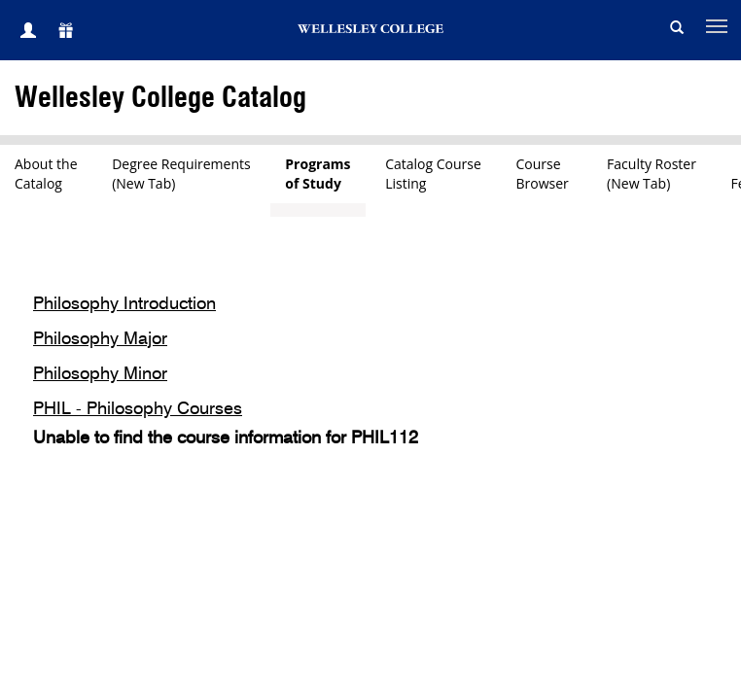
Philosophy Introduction (124, 304)
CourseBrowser (545, 174)
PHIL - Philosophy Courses (138, 409)
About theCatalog (46, 174)
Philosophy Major (100, 339)
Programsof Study (318, 174)
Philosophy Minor (100, 374)
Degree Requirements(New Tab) (181, 174)
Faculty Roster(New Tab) (652, 174)
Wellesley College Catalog (160, 99)
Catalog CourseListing (433, 174)
